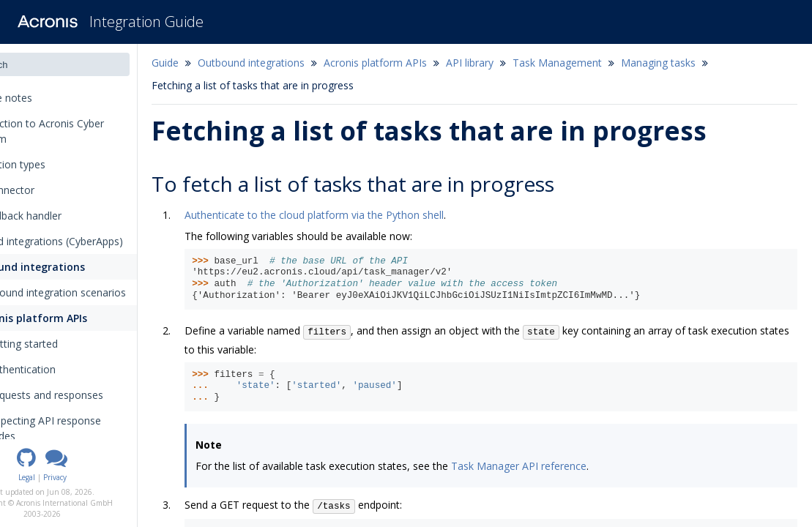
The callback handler (61, 216)
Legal (79, 477)
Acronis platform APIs (78, 318)
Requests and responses (98, 395)
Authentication (69, 369)
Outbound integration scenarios (99, 292)
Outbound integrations (71, 267)
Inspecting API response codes (97, 428)
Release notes (51, 98)
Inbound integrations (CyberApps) (92, 241)
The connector (48, 190)
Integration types (58, 164)
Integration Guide (146, 22)
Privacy (108, 477)
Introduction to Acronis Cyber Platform (82, 131)
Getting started (70, 344)
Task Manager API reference (571, 466)
